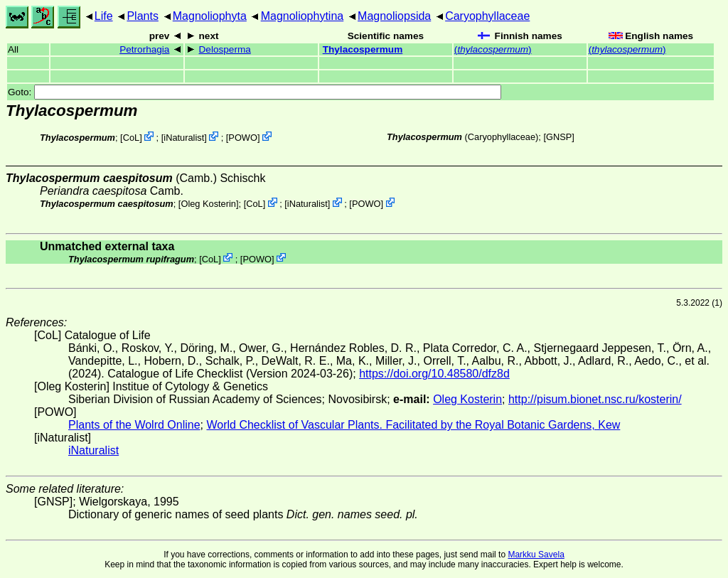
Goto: (255, 92)
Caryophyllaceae (487, 16)
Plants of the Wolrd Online (134, 425)
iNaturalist (184, 138)
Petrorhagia (144, 49)
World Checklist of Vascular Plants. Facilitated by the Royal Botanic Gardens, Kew (413, 425)
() (493, 49)
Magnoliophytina (303, 16)
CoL (131, 138)
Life (104, 16)
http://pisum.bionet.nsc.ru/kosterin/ (595, 399)
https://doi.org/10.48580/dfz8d (434, 374)
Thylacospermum (363, 49)
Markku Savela (536, 555)
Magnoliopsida (394, 16)
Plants (142, 16)
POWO (243, 138)
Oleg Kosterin (208, 204)
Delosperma (225, 49)
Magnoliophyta (210, 16)
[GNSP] (558, 137)
